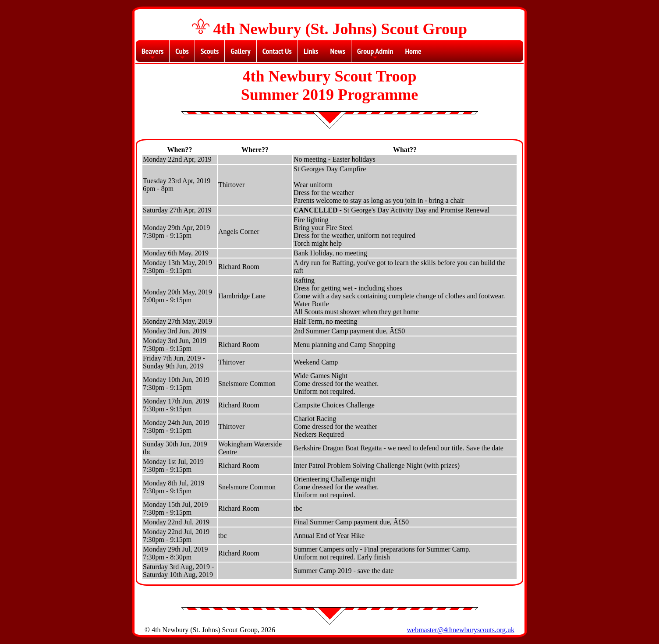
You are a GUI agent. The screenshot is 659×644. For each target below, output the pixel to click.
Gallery (240, 51)
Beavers (152, 54)
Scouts (210, 54)
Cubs (182, 54)
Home (413, 51)
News (337, 51)
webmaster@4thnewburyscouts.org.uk (461, 630)
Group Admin (375, 54)
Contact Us (277, 51)
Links (311, 51)
